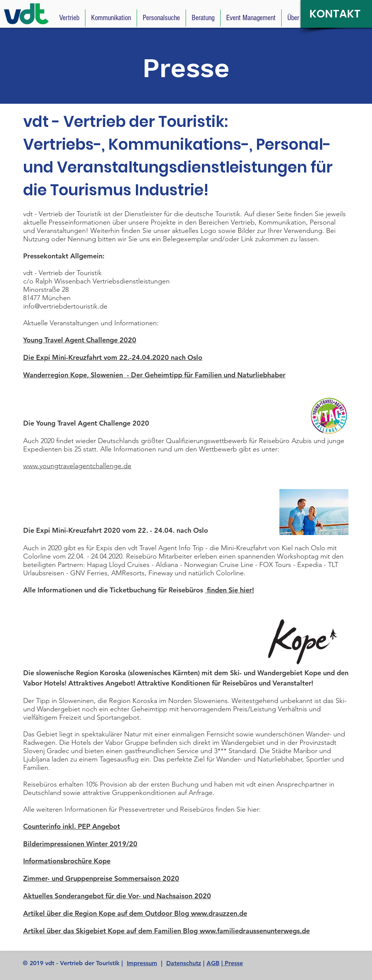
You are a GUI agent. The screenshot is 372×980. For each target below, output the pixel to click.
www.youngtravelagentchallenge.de (77, 466)
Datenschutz (184, 963)
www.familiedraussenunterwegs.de (255, 931)
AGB (213, 963)
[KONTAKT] (336, 14)
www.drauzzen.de (219, 913)
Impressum (142, 963)
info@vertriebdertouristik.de (65, 306)
